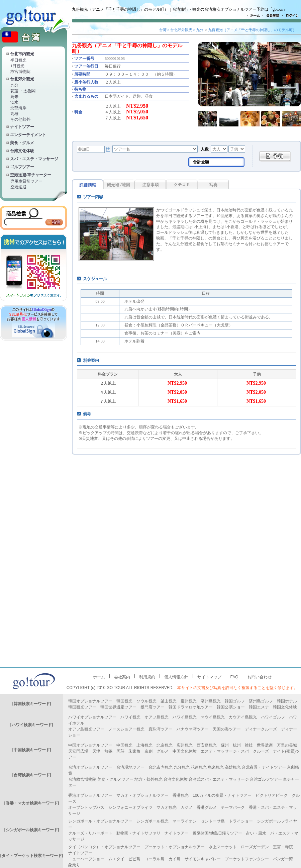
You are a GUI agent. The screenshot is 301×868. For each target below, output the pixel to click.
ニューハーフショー (86, 859)
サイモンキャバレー (203, 859)
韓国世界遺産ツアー (118, 707)
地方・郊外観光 (148, 779)
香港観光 (181, 795)
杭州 (237, 745)
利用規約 (147, 677)
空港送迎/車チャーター (31, 175)
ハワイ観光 (130, 717)
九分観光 (182, 767)
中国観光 (124, 745)
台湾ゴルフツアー (266, 779)
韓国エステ (259, 707)
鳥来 (14, 97)
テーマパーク (233, 807)
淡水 (14, 102)
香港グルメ (207, 807)
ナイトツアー (22, 127)
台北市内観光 (22, 54)
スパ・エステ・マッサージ (34, 159)
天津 (96, 751)
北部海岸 (18, 108)
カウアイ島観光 (243, 717)
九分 (14, 85)
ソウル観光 (146, 701)
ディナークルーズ (261, 729)
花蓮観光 (199, 767)
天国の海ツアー (227, 729)
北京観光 (165, 745)
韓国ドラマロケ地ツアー (191, 707)
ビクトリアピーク (272, 795)
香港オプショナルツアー (90, 795)
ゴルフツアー (22, 167)
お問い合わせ (260, 677)
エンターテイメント (28, 135)
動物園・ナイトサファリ (138, 833)
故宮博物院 (20, 72)
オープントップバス (86, 807)
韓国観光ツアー (82, 707)
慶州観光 (189, 701)
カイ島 (175, 859)
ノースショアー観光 (126, 729)
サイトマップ (209, 677)
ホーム (99, 677)
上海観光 (144, 745)
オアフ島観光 (157, 717)
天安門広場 (78, 751)
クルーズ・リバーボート (90, 833)
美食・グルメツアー (115, 779)
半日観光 (18, 60)
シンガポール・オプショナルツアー (100, 821)
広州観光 (185, 745)
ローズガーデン (255, 847)
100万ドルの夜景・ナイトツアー (222, 795)
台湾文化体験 (22, 151)
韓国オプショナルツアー (90, 701)
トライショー (241, 821)
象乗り (74, 865)
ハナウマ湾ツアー (193, 729)
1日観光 (17, 66)
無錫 (108, 751)
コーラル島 (155, 859)
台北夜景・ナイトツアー (264, 767)
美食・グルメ (22, 143)
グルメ (163, 751)
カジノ (187, 807)
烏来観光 (216, 767)
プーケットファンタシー (247, 859)
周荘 (120, 751)
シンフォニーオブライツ (130, 807)
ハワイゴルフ (273, 717)
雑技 (249, 745)
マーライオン (185, 821)
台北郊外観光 (22, 79)
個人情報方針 (176, 677)
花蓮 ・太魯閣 (23, 91)
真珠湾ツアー (161, 729)
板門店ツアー (153, 707)
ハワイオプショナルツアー (92, 717)
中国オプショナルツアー (90, 745)
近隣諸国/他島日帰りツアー (217, 833)
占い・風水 (256, 833)
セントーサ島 (213, 821)
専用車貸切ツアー (26, 181)
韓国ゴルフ (235, 701)
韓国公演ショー (231, 707)
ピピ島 (134, 859)
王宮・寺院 (283, 847)
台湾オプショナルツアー (90, 767)
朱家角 (134, 751)
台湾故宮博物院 (82, 779)
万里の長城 (287, 745)
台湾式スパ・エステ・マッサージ (219, 779)
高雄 (14, 114)
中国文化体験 (185, 751)
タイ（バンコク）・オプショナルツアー (104, 847)
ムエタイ (116, 859)
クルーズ (261, 751)
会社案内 (122, 677)
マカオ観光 (167, 807)
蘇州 (225, 745)
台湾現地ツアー (130, 767)
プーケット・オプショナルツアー (175, 847)
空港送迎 (18, 187)
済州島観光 (211, 701)
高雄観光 (233, 767)
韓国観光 (124, 701)
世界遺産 (265, 745)
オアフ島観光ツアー (86, 729)
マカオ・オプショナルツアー (142, 795)
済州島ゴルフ (261, 701)
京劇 (148, 751)
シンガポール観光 (153, 821)
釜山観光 (169, 701)
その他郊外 (20, 119)
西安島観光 (207, 745)
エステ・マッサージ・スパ (225, 751)
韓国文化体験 (285, 707)
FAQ (234, 677)
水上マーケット (223, 847)
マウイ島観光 (213, 717)
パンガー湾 (283, 859)
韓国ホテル (287, 701)
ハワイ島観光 (185, 717)
